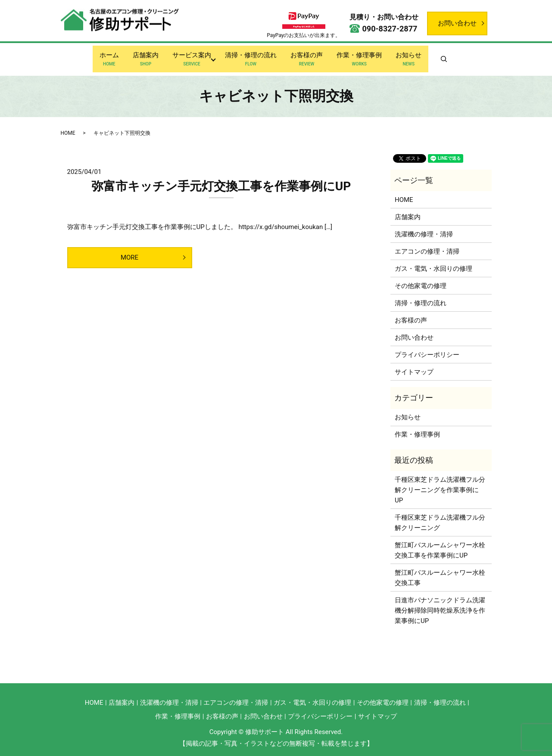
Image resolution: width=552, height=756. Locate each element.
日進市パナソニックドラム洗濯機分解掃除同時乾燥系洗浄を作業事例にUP (440, 604)
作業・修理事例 (363, 56)
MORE (129, 251)
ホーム (104, 56)
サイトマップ (414, 366)
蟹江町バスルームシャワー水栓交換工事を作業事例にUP (440, 543)
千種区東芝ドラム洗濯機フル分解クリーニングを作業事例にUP (440, 483)
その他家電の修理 (421, 279)
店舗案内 (142, 56)
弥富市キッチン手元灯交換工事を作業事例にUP (221, 180)
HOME (68, 126)
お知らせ (414, 56)
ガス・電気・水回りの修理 (433, 262)
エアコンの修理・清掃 (427, 245)
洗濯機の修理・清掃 (424, 228)
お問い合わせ (457, 23)
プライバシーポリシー (427, 348)
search (458, 56)
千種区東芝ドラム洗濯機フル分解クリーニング (440, 516)
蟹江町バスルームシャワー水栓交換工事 (440, 571)
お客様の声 (308, 56)
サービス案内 (190, 56)
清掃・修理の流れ (251, 56)
